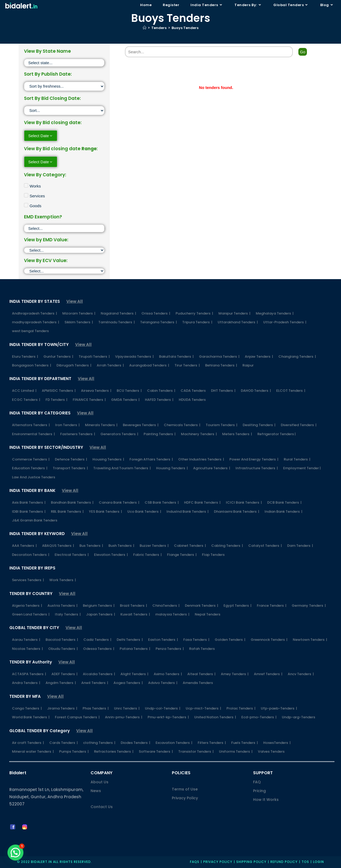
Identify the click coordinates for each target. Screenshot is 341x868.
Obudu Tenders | (63, 649)
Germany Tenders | (309, 606)
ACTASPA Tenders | (29, 674)
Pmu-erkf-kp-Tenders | (168, 717)
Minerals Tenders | (101, 425)
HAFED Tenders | (159, 400)
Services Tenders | (28, 580)
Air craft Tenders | (28, 743)
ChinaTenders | (166, 606)
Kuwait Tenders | (135, 614)
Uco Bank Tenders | (144, 512)
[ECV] (64, 271)
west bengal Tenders (30, 331)
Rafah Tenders (202, 649)
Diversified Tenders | (299, 425)
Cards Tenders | (64, 743)
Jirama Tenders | (62, 708)
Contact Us (102, 807)
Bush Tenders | (121, 546)
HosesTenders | (277, 743)
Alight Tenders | (134, 674)
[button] (15, 853)
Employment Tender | (302, 468)
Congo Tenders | (27, 708)
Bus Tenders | (91, 546)
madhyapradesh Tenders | (36, 322)
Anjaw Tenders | (259, 356)
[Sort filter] (64, 86)
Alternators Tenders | (31, 425)
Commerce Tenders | (31, 459)
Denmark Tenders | (202, 606)
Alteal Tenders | (201, 674)
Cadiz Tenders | (97, 640)
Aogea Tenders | (128, 683)
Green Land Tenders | (31, 614)
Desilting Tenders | (259, 425)
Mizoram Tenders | (79, 313)
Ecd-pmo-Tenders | (259, 717)
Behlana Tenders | (221, 365)
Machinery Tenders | (199, 434)
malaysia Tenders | (172, 614)
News (96, 791)
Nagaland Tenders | (118, 313)
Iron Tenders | (67, 425)
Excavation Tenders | (174, 743)
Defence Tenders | (71, 459)
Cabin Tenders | (161, 391)
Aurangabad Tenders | (149, 365)
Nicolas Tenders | (27, 649)
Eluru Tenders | (25, 356)
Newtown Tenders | (310, 640)
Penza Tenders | (170, 649)
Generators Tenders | (119, 434)
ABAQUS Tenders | (58, 546)
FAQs (195, 862)
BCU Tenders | (129, 391)
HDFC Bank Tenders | (202, 502)
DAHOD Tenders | (256, 391)
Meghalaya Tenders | (275, 313)
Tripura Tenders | (197, 322)
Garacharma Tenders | (219, 356)
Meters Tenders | (237, 434)
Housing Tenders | (108, 459)
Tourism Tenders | (222, 425)
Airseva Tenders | (96, 391)
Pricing (259, 791)
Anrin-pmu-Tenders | (124, 717)
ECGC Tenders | (26, 400)
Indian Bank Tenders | (283, 512)
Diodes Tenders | (135, 743)
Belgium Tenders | (99, 606)
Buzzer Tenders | (154, 546)
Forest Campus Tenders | (77, 717)
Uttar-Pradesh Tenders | (285, 322)
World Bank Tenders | (31, 717)
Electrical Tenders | (72, 555)
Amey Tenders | (235, 674)
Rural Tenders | (297, 459)
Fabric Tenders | (147, 555)
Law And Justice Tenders (34, 477)
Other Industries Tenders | (201, 459)
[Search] (209, 52)
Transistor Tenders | (196, 751)
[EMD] (64, 250)
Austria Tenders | (62, 606)
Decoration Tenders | (31, 555)
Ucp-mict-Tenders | (203, 708)
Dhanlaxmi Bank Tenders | (237, 512)
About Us (100, 782)
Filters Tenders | (212, 743)
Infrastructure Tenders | (257, 468)
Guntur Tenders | (58, 356)
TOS (305, 862)
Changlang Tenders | (297, 356)
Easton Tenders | (163, 640)
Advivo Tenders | (163, 683)
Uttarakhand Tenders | (238, 322)
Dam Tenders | (300, 546)
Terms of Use (185, 789)
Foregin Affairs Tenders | (151, 459)
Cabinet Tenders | (190, 546)
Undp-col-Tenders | (163, 708)
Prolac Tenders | (241, 708)
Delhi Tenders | (130, 640)
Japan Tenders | (101, 614)
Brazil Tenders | (133, 606)
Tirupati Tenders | (94, 356)
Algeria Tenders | (27, 606)
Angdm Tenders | (61, 683)
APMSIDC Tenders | (59, 391)
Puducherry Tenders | (194, 313)
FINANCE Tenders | (89, 400)
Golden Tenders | (230, 640)
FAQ (257, 782)
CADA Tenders (193, 391)
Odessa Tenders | (99, 649)
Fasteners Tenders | (78, 434)
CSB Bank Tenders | (162, 502)
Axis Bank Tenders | (29, 502)
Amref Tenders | (268, 674)
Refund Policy (284, 862)
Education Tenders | (30, 468)
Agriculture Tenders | (212, 468)
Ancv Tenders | (301, 674)
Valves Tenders (271, 751)
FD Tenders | (56, 400)
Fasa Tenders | (196, 640)
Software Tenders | (156, 751)
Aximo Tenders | (168, 674)
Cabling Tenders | (227, 546)
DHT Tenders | (223, 391)
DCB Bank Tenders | (284, 502)
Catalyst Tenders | (265, 546)
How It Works (266, 800)
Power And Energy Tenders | (254, 459)
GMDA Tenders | (125, 400)
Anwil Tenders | (95, 683)
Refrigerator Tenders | (277, 434)
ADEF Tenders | (64, 674)
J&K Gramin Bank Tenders (35, 520)
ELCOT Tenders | (291, 391)
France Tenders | (272, 606)
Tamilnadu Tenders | (117, 322)
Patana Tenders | (135, 649)
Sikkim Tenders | (79, 322)
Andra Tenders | (26, 683)
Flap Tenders (213, 555)
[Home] (145, 28)
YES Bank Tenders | (105, 512)
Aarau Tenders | (26, 640)
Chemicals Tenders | (182, 425)
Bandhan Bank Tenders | (72, 502)
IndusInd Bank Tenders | (188, 512)
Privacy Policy (185, 798)
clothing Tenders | (99, 743)
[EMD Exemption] (64, 228)
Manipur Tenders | (234, 313)
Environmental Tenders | (33, 434)
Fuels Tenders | (245, 743)
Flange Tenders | (182, 555)
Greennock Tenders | (269, 640)
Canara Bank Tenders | (119, 502)
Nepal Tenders (208, 614)
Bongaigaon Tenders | (32, 365)
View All (75, 301)
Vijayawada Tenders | (134, 356)
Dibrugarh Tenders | (74, 365)
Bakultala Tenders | (176, 356)
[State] (64, 63)
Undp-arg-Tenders (299, 717)
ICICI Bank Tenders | (244, 502)
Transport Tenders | (70, 468)
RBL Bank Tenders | (67, 512)
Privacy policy (218, 862)
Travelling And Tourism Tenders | (122, 468)
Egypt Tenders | (238, 606)
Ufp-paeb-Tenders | (279, 708)
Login (318, 862)
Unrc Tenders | (127, 708)
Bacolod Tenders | (62, 640)
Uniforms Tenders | (236, 751)
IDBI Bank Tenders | (29, 512)
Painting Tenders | (160, 434)
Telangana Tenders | (159, 322)
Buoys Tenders (185, 28)
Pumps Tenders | (74, 751)
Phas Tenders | (96, 708)
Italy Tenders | (68, 614)
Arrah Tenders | (110, 365)
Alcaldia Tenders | (99, 674)
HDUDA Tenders (192, 400)
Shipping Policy (251, 862)
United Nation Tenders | (215, 717)
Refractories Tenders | (114, 751)
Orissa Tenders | (156, 313)
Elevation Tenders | (111, 555)
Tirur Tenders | (187, 365)
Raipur (248, 365)
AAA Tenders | (24, 546)
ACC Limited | (24, 391)
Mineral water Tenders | (33, 751)
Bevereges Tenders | (141, 425)
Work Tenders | (63, 580)
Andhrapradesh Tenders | (34, 313)
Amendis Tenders (198, 683)
